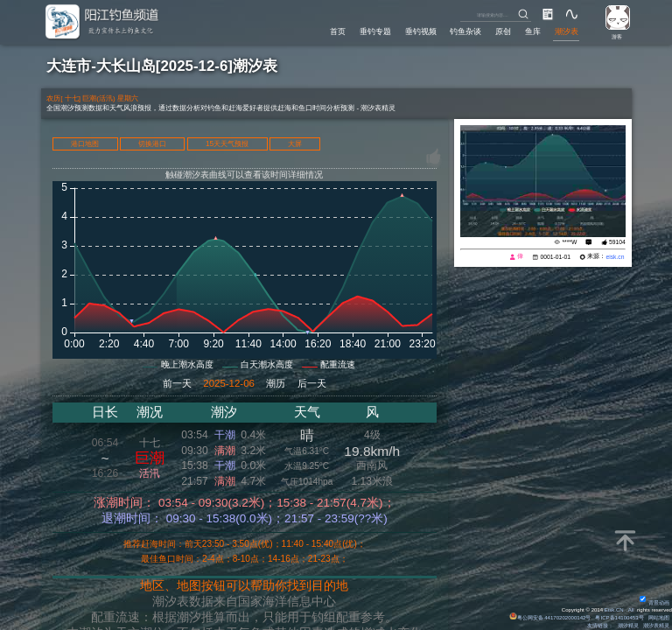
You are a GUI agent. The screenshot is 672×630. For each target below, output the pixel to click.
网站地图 (659, 618)
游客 (617, 37)
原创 (503, 31)
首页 (338, 31)
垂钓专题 (375, 31)
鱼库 (533, 31)
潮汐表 (567, 31)
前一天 (177, 383)
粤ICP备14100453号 (619, 618)
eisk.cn (615, 257)
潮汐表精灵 (656, 626)
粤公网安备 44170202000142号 (551, 618)
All (631, 610)
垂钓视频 (421, 31)
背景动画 (654, 603)
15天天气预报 (227, 144)
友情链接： (600, 626)
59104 (617, 242)
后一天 (312, 383)
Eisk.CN (614, 610)
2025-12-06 (229, 383)
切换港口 (152, 144)
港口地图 (85, 144)
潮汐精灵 (628, 626)
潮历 (276, 383)
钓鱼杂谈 (465, 31)
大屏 (295, 144)
